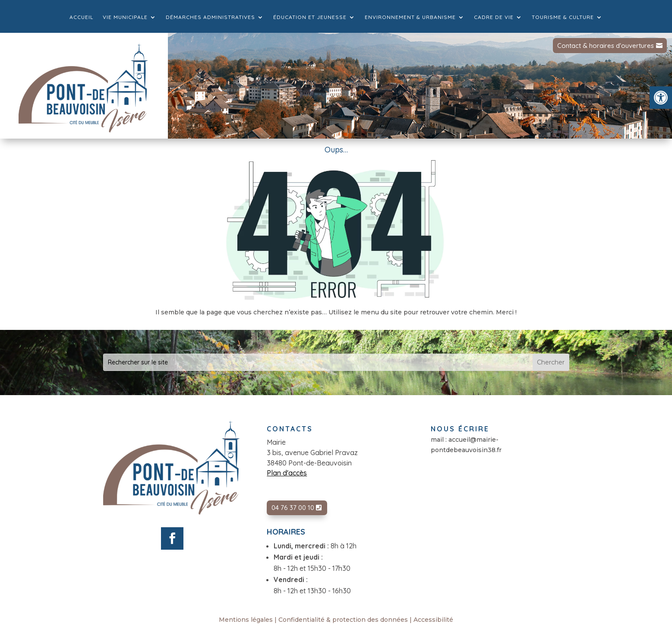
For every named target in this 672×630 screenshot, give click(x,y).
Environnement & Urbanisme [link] (410, 17)
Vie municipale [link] (125, 17)
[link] (661, 98)
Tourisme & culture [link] (563, 17)
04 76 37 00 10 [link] (293, 508)
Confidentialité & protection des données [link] (343, 620)
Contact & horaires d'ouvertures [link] (606, 46)
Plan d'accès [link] (287, 473)
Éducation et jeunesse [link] (310, 17)
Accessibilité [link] (433, 620)
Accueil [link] (81, 17)
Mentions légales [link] (246, 620)
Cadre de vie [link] (494, 17)
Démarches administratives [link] (210, 17)
